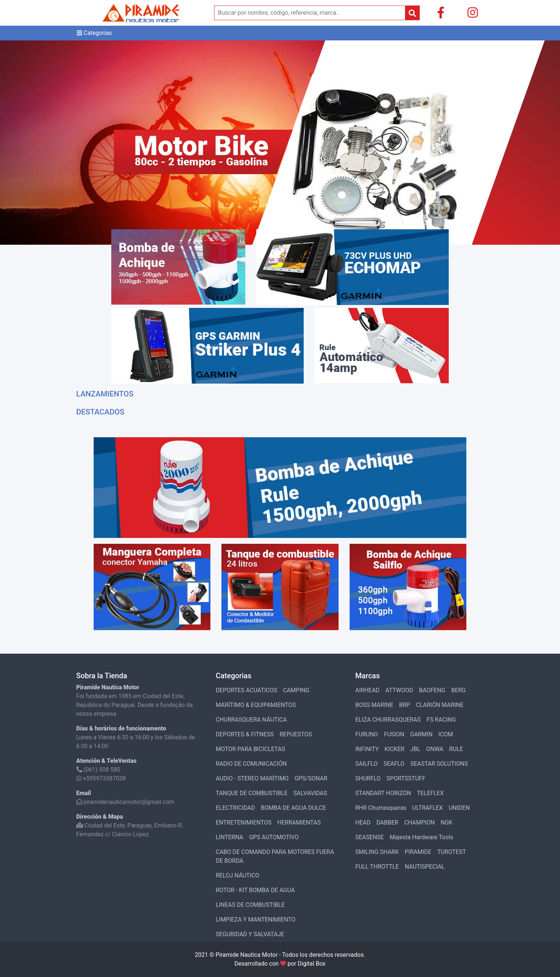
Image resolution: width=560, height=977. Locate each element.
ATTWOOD (399, 690)
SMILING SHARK (377, 852)
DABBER (387, 822)
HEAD (363, 822)
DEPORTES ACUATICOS (247, 690)
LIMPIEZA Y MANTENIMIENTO (256, 919)
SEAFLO (394, 764)
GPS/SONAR (311, 778)
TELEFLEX (430, 793)
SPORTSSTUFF (406, 778)
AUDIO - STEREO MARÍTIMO (252, 778)
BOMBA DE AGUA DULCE (293, 808)
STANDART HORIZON (383, 793)
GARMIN (421, 734)
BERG (459, 690)
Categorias (94, 33)
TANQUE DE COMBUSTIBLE (252, 793)
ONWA (435, 749)
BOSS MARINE (374, 705)
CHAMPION (420, 822)
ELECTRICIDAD (236, 808)
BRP (405, 705)
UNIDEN (459, 808)
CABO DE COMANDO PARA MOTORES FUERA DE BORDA (275, 856)
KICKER (394, 749)
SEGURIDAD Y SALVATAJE (250, 934)
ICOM (446, 734)
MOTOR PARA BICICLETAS (251, 749)
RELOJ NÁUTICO (238, 875)
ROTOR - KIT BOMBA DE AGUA (255, 890)
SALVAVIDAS (310, 793)
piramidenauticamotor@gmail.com (125, 802)
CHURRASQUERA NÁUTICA (252, 720)
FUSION (394, 734)
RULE (456, 749)
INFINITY (367, 749)
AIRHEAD (368, 690)
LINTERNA (230, 837)
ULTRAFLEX (428, 808)
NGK (447, 822)
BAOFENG (432, 690)
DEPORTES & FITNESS (245, 734)
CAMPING (296, 690)
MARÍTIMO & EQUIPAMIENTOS (256, 705)
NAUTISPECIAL (425, 867)
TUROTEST (452, 852)
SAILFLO (367, 764)
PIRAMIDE (418, 852)
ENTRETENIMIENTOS (244, 822)
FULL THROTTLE (377, 867)
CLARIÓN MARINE (440, 705)
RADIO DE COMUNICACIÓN (251, 764)
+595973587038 (101, 778)
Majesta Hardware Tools (421, 837)
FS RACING (441, 720)
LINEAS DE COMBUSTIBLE (250, 905)
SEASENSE (370, 837)
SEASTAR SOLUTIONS (439, 764)
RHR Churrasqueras (381, 808)
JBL (415, 749)
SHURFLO (368, 778)
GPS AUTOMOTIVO (274, 837)
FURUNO (367, 734)
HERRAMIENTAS (299, 822)
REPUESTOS (296, 734)
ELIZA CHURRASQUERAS (388, 720)
